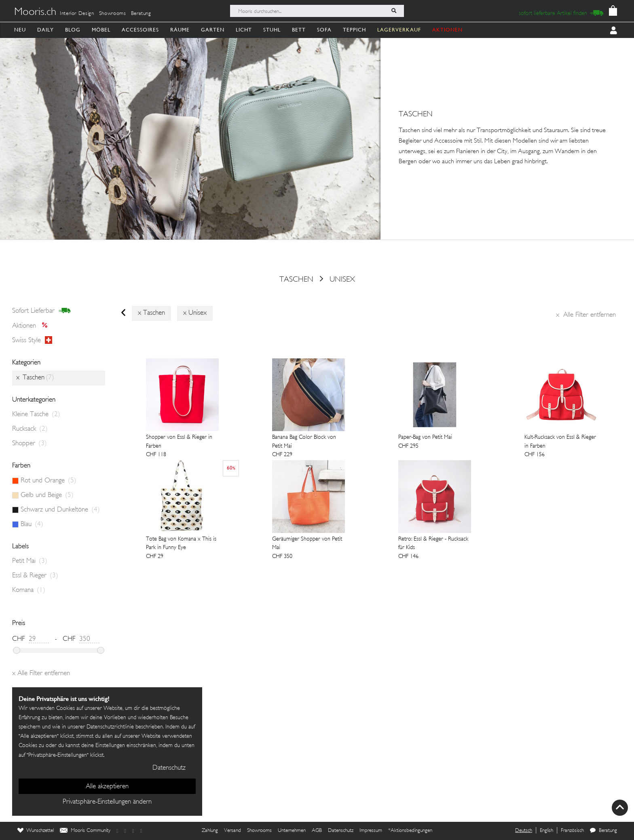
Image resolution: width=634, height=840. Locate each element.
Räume (180, 30)
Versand (232, 831)
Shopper (30, 444)
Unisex (342, 280)
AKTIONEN (447, 30)
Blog (73, 30)
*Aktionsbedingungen (410, 831)
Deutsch (524, 831)
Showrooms (113, 14)
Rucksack (30, 429)
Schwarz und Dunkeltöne (60, 510)
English (546, 831)
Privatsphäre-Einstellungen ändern (107, 802)
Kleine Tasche (36, 415)
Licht (244, 30)
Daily (45, 30)
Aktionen (32, 326)
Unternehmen (292, 831)
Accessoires (140, 30)
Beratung (141, 14)
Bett (299, 30)
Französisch (572, 831)
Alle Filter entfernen (586, 315)
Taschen (296, 280)
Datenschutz (341, 831)
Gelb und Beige (47, 495)
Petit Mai (30, 561)
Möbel (101, 30)
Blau (32, 524)
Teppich (354, 30)
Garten (213, 30)
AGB (317, 831)
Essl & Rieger (35, 576)
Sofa (324, 30)
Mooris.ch (35, 13)
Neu (20, 30)
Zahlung (210, 831)
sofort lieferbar (41, 311)
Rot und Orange (49, 481)
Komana (29, 590)
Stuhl (272, 30)
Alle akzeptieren (107, 787)
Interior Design (77, 14)
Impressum (371, 831)
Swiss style (32, 341)
